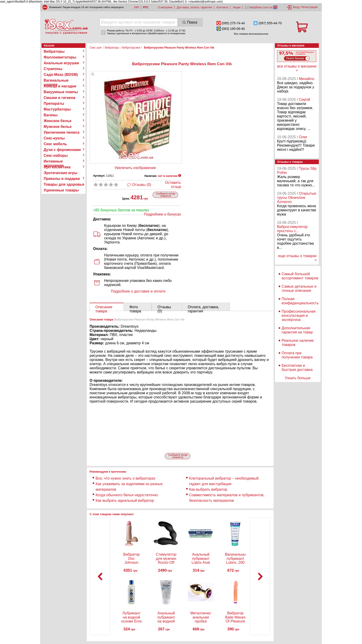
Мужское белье (58, 127)
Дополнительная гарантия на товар (297, 330)
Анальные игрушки (61, 63)
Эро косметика (57, 167)
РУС (146, 7)
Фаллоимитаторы (60, 57)
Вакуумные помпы (61, 92)
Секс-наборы (56, 156)
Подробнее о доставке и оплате (138, 291)
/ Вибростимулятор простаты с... (292, 227)
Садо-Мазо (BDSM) (61, 75)
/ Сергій (303, 100)
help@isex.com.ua (261, 7)
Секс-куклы (54, 138)
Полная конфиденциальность (300, 301)
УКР (137, 7)
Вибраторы (54, 51)
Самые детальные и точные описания (299, 288)
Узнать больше (298, 378)
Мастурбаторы (57, 109)
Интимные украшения (54, 161)
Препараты (54, 103)
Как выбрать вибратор (208, 489)
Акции (237, 7)
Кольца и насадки (60, 86)
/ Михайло (306, 79)
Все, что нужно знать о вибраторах (125, 478)
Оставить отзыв (173, 185)
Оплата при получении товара (297, 355)
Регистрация (310, 7)
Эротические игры (60, 173)
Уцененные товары (61, 190)
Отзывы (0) (142, 185)
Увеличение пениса (62, 132)
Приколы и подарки (62, 179)
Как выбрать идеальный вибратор (125, 501)
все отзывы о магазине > (297, 68)
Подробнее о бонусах (163, 214)
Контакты (223, 7)
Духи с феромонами (62, 150)
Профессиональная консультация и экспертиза (299, 316)
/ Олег (302, 137)
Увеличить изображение (135, 168)
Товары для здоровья (64, 184)
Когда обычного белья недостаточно (127, 495)
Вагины (51, 115)
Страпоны (53, 69)
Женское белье (58, 121)
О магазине (165, 7)
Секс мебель (55, 144)
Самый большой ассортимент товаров (300, 276)
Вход (296, 7)
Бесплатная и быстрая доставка (297, 368)
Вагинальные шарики (56, 80)
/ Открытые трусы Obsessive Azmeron (297, 198)
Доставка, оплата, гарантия (195, 7)
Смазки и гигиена (59, 98)
